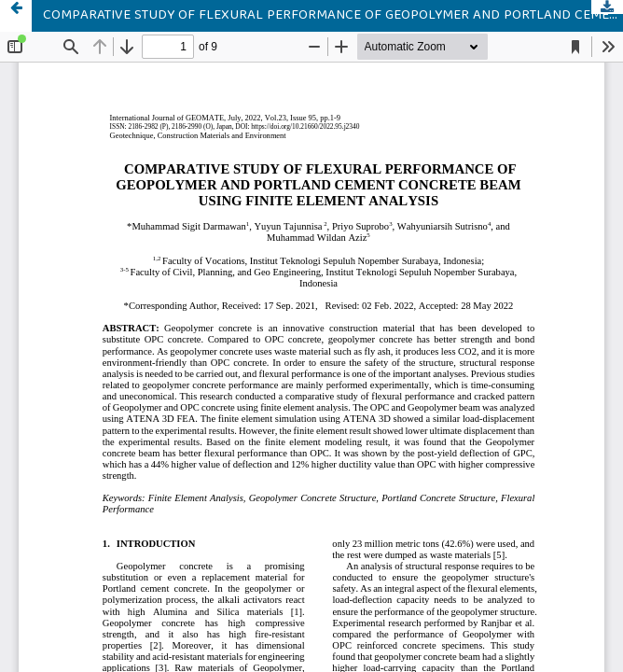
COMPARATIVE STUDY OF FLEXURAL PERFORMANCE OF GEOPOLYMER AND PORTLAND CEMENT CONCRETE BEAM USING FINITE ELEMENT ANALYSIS (333, 16)
